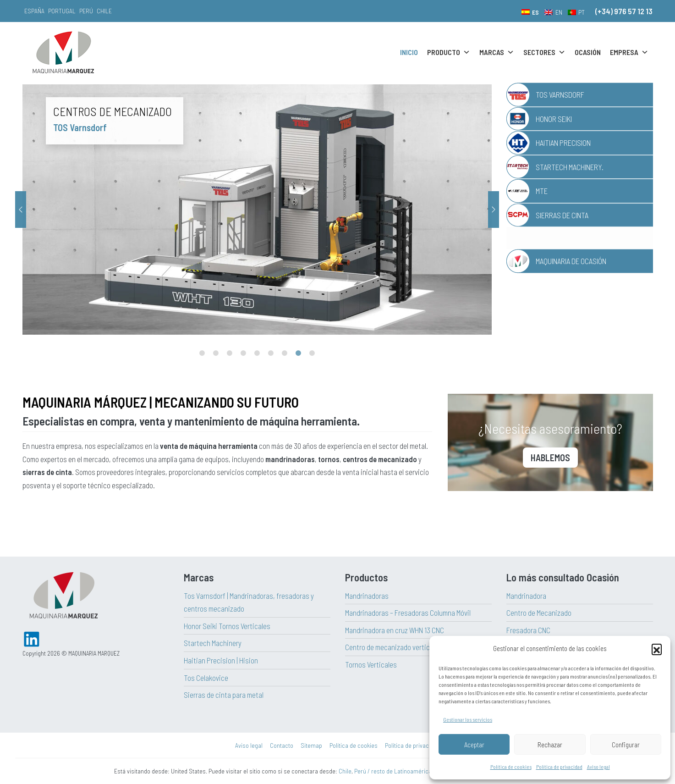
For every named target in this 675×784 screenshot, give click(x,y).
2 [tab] (216, 353)
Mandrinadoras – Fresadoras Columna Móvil (408, 613)
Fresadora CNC (528, 630)
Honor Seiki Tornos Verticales (227, 626)
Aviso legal (598, 767)
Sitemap (311, 745)
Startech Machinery (213, 643)
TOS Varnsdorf (560, 94)
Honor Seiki (554, 119)
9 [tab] (312, 353)
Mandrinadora (526, 596)
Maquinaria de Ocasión (571, 261)
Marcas (497, 52)
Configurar (626, 745)
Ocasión (588, 52)
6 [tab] (271, 353)
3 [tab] (230, 353)
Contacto (282, 745)
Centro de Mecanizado (539, 613)
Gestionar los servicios (468, 719)
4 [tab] (243, 353)
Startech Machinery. (570, 167)
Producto (449, 52)
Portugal (62, 11)
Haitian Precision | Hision (221, 660)
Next (494, 210)
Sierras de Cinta (562, 215)
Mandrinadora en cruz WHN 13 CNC (395, 630)
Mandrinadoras (367, 596)
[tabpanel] (311, 209)
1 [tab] (202, 353)
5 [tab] (257, 353)
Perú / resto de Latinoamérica (393, 771)
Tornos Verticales (371, 664)
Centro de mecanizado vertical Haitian (401, 647)
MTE (542, 191)
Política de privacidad (559, 767)
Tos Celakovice (206, 678)
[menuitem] (530, 12)
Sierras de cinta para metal (224, 695)
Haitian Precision (563, 143)
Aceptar (474, 745)
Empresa (629, 52)
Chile (104, 11)
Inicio (409, 52)
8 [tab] (298, 353)
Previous (21, 210)
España (34, 11)
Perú (86, 11)
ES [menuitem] (535, 12)
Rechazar (550, 745)
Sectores (544, 52)
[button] (657, 649)
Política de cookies (511, 767)
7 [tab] (285, 353)
